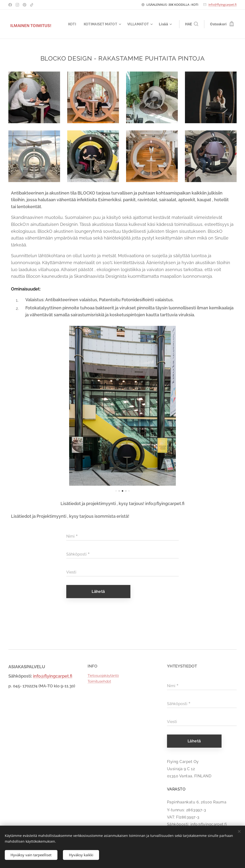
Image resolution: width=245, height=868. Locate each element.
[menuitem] (71, 24)
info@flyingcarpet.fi (223, 5)
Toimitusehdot (99, 681)
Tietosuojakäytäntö (103, 676)
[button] (192, 24)
